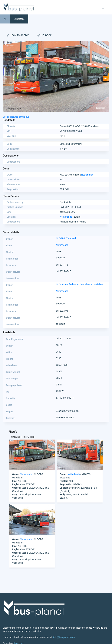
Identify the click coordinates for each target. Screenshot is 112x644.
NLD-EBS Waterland (66, 238)
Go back (44, 35)
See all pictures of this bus (16, 117)
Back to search (18, 35)
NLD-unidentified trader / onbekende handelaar (79, 285)
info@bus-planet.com (64, 637)
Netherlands (87, 175)
